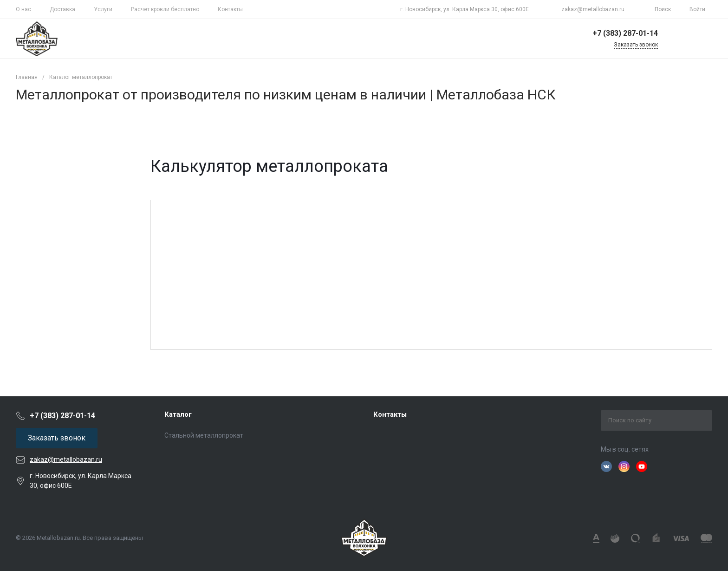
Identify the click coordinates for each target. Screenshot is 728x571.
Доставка (62, 9)
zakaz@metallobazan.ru (593, 9)
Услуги (103, 9)
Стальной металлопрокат (204, 435)
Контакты (230, 9)
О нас (23, 9)
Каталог (178, 414)
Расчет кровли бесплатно (165, 9)
